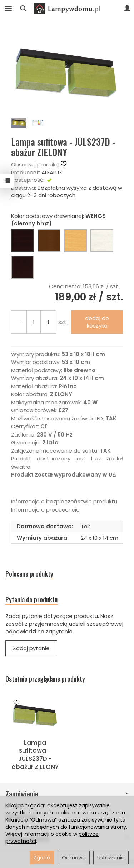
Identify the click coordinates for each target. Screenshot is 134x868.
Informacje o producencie (45, 510)
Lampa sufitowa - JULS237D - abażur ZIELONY (35, 755)
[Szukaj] (23, 9)
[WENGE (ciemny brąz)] (23, 241)
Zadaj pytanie (31, 648)
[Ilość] (34, 322)
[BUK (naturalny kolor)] (75, 241)
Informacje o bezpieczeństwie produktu (64, 501)
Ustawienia (111, 858)
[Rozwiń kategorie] (8, 9)
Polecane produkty (29, 574)
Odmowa (74, 858)
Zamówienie (67, 794)
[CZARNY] (23, 267)
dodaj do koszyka (97, 322)
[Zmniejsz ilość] (48, 322)
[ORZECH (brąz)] (49, 241)
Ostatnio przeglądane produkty (45, 679)
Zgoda (42, 858)
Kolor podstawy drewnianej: (58, 220)
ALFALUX (52, 172)
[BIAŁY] (102, 241)
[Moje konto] (127, 9)
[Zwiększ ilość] (19, 322)
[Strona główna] (67, 9)
